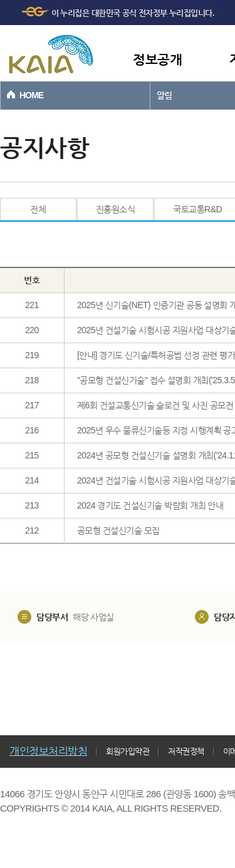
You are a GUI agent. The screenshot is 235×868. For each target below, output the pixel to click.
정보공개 (157, 59)
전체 (38, 209)
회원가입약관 (128, 751)
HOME (31, 95)
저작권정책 (186, 751)
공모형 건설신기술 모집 (118, 530)
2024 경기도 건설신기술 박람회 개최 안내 (150, 505)
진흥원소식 (116, 209)
